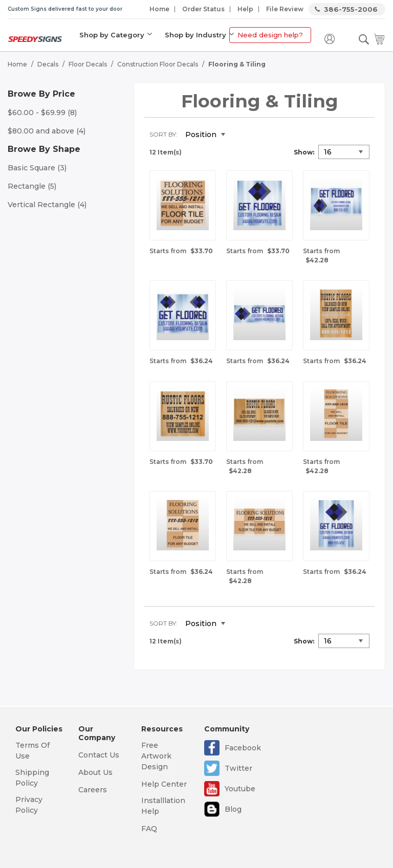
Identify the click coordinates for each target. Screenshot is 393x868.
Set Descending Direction (241, 135)
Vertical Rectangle (47, 205)
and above (47, 131)
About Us (95, 772)
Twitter (238, 768)
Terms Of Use (32, 751)
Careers (93, 790)
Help (245, 9)
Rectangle (32, 186)
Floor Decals (88, 64)
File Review (285, 9)
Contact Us (99, 755)
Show (303, 152)
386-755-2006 (351, 9)
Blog (233, 809)
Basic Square (37, 168)
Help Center (164, 784)
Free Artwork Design (156, 756)
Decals (48, 64)
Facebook (243, 748)
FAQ (149, 829)
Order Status (203, 9)
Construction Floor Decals (158, 64)
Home (159, 9)
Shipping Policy (32, 778)
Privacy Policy (29, 805)
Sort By (163, 134)
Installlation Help (163, 806)
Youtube (240, 789)
